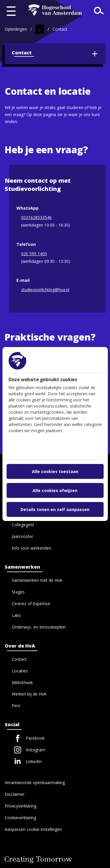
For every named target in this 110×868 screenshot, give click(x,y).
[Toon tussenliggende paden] (40, 29)
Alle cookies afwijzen (55, 490)
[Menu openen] (11, 11)
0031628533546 (36, 218)
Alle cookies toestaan (55, 471)
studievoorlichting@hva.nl (45, 290)
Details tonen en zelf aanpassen (55, 509)
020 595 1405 (34, 254)
